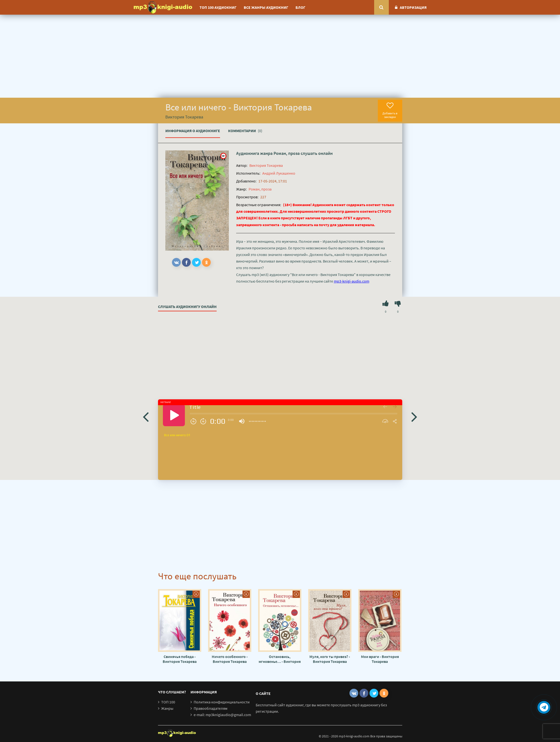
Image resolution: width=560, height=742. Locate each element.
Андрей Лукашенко (279, 173)
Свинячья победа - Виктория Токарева (180, 659)
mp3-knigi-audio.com (352, 281)
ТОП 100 (168, 702)
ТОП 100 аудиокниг (218, 7)
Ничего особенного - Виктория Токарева (230, 659)
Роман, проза (287, 153)
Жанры (167, 708)
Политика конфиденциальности (222, 702)
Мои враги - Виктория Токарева (380, 659)
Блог (300, 7)
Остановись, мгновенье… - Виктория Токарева (280, 659)
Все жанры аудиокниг (266, 7)
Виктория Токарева (266, 165)
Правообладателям (211, 708)
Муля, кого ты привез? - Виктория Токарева (330, 659)
